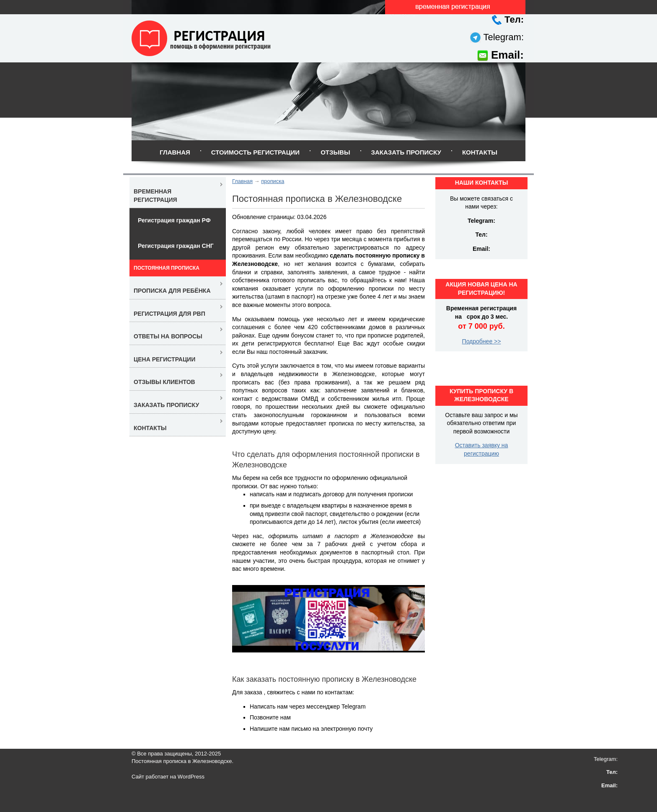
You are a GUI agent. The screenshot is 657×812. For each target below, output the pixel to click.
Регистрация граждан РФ (174, 220)
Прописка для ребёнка (172, 291)
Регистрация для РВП (169, 314)
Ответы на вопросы (168, 336)
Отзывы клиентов (164, 382)
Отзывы (335, 152)
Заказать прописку (406, 152)
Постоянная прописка (167, 268)
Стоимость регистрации (255, 152)
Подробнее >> (482, 341)
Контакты (480, 152)
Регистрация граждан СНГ (176, 246)
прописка (273, 181)
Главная (175, 152)
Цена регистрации (164, 359)
